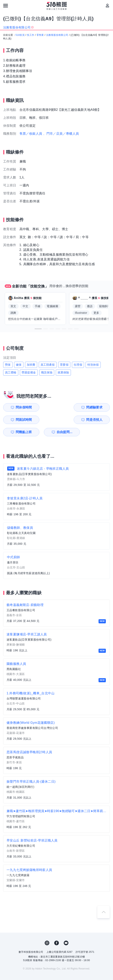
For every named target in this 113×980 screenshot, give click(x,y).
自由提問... (46, 420)
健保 (19, 365)
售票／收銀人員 (31, 134)
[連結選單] (6, 6)
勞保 (8, 365)
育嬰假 (64, 365)
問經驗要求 (45, 407)
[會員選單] (107, 6)
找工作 (30, 35)
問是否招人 (100, 407)
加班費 (31, 365)
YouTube (66, 931)
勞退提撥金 (29, 372)
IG (47, 931)
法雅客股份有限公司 (57, 35)
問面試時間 (73, 407)
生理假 (78, 365)
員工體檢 (11, 372)
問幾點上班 (18, 420)
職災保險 (47, 372)
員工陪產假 (48, 365)
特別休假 (93, 365)
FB (57, 931)
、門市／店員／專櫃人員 (61, 134)
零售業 (40, 35)
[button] (38, 329)
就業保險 (63, 372)
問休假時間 (18, 407)
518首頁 (20, 35)
